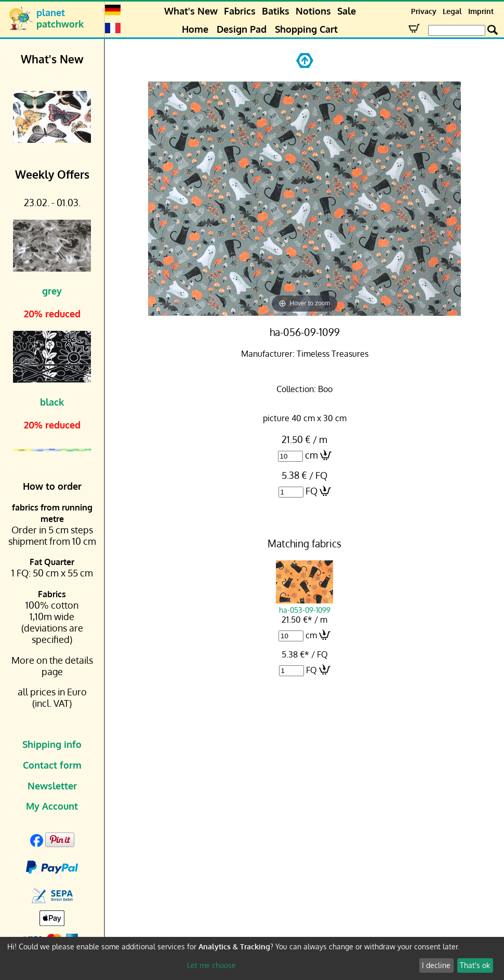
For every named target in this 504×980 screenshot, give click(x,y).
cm (311, 455)
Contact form (52, 765)
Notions (313, 11)
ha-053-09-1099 (304, 605)
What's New (191, 11)
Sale (347, 11)
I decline (436, 965)
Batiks (276, 11)
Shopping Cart (306, 29)
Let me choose (211, 965)
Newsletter (52, 786)
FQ (311, 491)
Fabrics (240, 11)
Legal (452, 11)
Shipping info (52, 744)
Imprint (481, 11)
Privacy (424, 11)
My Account (52, 806)
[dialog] (252, 958)
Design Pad (242, 29)
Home (195, 29)
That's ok (475, 965)
